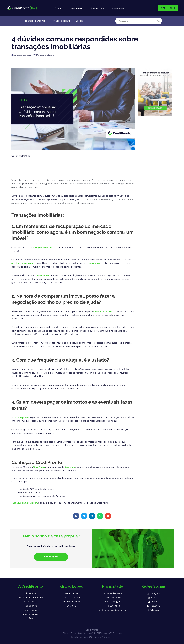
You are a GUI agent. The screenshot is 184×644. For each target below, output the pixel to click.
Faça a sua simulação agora (26, 503)
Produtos (59, 8)
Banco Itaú (71, 467)
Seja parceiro (97, 8)
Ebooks (80, 21)
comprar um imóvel (104, 311)
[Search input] (137, 21)
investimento (98, 263)
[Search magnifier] (159, 21)
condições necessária (44, 248)
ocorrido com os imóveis (24, 263)
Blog (133, 8)
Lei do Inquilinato (23, 417)
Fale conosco (117, 8)
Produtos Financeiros (34, 21)
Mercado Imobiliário (60, 21)
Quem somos (77, 8)
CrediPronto (40, 467)
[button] (76, 516)
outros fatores (44, 275)
